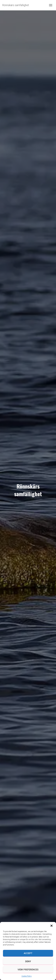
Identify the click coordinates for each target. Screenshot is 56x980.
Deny (28, 961)
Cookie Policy (27, 976)
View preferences (28, 970)
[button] (52, 926)
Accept (28, 953)
